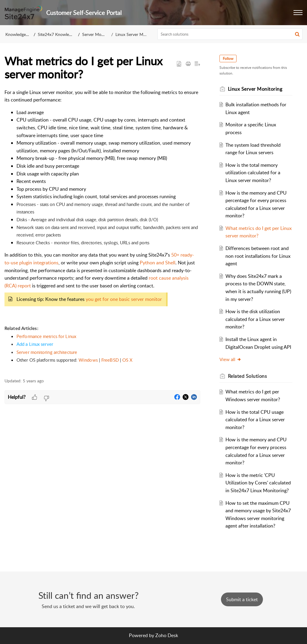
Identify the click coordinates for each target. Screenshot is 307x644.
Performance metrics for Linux (46, 336)
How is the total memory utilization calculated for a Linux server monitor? (253, 173)
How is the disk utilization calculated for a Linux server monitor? (255, 319)
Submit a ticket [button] (242, 599)
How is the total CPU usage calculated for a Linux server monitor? (255, 420)
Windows (88, 360)
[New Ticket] (242, 599)
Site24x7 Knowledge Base (62, 34)
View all (230, 359)
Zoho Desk (167, 635)
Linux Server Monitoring (138, 34)
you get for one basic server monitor (124, 299)
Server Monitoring (99, 34)
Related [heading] (247, 376)
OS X (127, 360)
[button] (298, 13)
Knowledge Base (21, 34)
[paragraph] (102, 230)
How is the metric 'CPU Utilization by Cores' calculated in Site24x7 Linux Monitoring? (258, 483)
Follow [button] (228, 59)
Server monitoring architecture (47, 352)
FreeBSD (110, 360)
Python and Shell (158, 263)
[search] (230, 34)
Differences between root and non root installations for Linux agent (258, 256)
